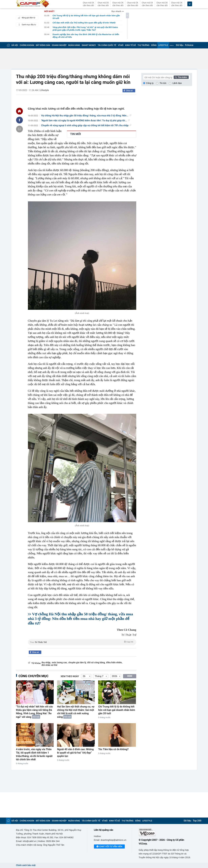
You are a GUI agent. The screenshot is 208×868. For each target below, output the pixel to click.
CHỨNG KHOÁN (27, 45)
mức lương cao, (60, 663)
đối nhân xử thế (50, 665)
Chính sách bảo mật (26, 865)
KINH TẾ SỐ (131, 45)
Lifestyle (44, 90)
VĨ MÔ (121, 45)
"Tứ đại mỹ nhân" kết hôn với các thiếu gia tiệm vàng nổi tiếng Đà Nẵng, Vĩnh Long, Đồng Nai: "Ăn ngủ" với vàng (35, 712)
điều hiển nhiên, (114, 663)
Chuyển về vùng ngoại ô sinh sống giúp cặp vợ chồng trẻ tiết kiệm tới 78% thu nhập (86, 126)
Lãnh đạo (177, 83)
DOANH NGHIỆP (59, 45)
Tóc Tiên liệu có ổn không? (113, 749)
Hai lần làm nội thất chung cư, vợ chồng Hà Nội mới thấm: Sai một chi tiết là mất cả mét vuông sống (76, 712)
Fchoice (189, 45)
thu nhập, (46, 663)
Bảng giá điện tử (26, 18)
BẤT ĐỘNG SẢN (43, 45)
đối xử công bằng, (96, 663)
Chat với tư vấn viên (109, 847)
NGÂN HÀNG (74, 45)
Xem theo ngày (70, 676)
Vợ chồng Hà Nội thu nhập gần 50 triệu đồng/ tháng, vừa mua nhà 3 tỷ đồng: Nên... (86, 116)
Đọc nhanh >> (118, 11)
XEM (130, 676)
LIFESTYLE (163, 45)
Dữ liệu (180, 45)
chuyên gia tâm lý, (77, 663)
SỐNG (154, 45)
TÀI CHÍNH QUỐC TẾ (107, 45)
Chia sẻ (129, 91)
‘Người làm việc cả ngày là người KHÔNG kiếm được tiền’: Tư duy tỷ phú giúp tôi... (85, 121)
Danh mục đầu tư (27, 25)
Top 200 (197, 821)
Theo (82, 642)
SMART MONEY (89, 45)
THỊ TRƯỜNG (144, 45)
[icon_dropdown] (190, 4)
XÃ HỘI (15, 45)
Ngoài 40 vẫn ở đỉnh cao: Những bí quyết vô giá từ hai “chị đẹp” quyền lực (75, 753)
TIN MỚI (76, 134)
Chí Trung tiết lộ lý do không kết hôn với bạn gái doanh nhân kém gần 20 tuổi (117, 710)
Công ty (150, 83)
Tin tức (163, 83)
